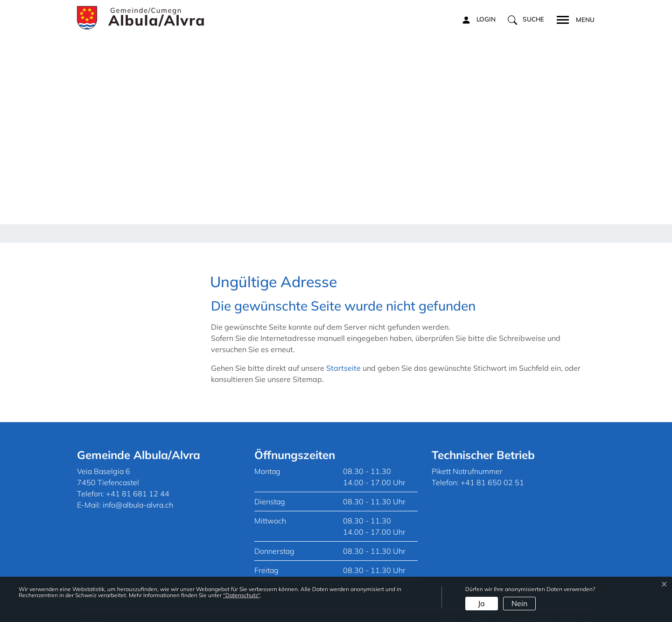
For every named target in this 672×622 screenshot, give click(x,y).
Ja (481, 603)
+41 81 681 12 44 (138, 481)
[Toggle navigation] (573, 19)
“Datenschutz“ (241, 595)
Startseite (343, 355)
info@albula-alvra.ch (138, 492)
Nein (519, 603)
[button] (526, 20)
